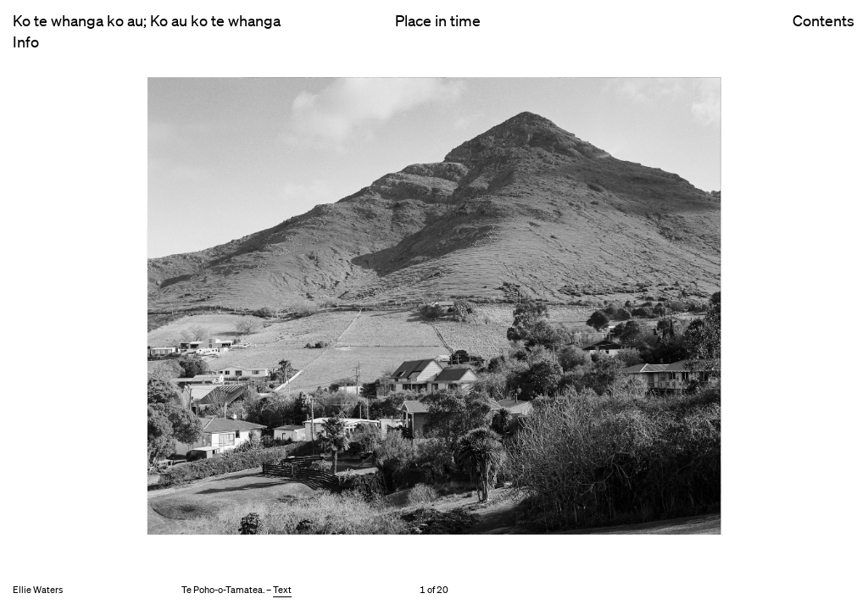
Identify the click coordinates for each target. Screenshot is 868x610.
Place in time (438, 20)
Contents (823, 35)
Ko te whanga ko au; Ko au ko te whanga (147, 20)
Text (282, 590)
